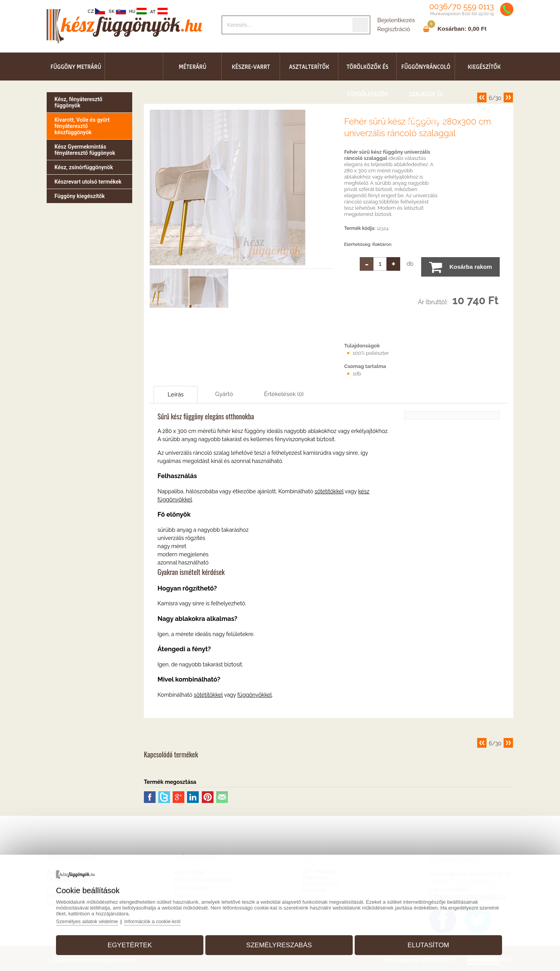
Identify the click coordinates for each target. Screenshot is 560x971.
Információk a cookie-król (152, 921)
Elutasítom (428, 945)
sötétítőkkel (329, 491)
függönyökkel (255, 695)
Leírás (176, 394)
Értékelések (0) (284, 394)
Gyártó (224, 394)
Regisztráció (394, 29)
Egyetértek (130, 945)
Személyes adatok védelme (87, 921)
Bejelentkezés (396, 20)
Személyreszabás (279, 945)
